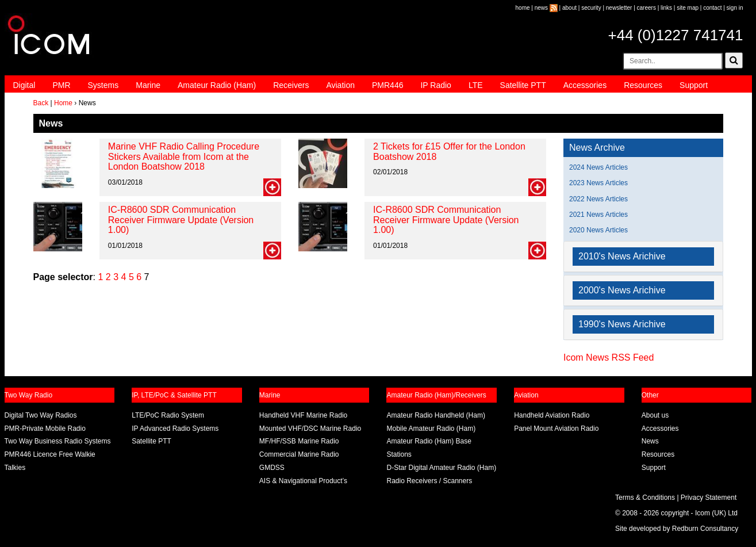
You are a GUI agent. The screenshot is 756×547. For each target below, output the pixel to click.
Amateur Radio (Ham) (217, 85)
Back (41, 103)
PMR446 (387, 85)
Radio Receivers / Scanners (429, 481)
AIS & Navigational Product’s (303, 481)
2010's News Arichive (622, 256)
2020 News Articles (598, 230)
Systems (103, 85)
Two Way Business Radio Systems (58, 441)
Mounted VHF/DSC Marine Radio (310, 429)
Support (694, 85)
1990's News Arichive (622, 324)
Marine (148, 85)
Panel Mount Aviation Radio (556, 429)
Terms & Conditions (645, 498)
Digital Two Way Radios (41, 415)
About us (655, 415)
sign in (735, 8)
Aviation (340, 85)
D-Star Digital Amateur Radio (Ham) (441, 468)
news (541, 8)
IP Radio (435, 85)
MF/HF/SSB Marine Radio (299, 441)
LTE (476, 85)
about (569, 8)
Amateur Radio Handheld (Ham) (435, 415)
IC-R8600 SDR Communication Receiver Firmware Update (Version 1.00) (181, 220)
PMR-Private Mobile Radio (45, 429)
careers (646, 8)
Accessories (585, 85)
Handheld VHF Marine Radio (303, 415)
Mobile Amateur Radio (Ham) (431, 429)
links (666, 8)
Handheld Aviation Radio (552, 415)
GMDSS (272, 468)
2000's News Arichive (622, 290)
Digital (24, 85)
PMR (61, 85)
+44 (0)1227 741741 (676, 35)
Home (63, 103)
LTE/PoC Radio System (168, 415)
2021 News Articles (598, 215)
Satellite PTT (523, 85)
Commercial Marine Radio (299, 454)
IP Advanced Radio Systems (175, 429)
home (523, 8)
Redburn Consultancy (705, 529)
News (650, 441)
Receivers (291, 85)
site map (688, 8)
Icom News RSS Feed (609, 357)
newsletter (619, 8)
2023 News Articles (598, 183)
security (591, 8)
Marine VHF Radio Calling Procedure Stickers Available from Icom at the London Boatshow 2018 (184, 156)
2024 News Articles (598, 167)
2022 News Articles (598, 199)
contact (712, 8)
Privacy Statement (709, 498)
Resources (643, 85)
